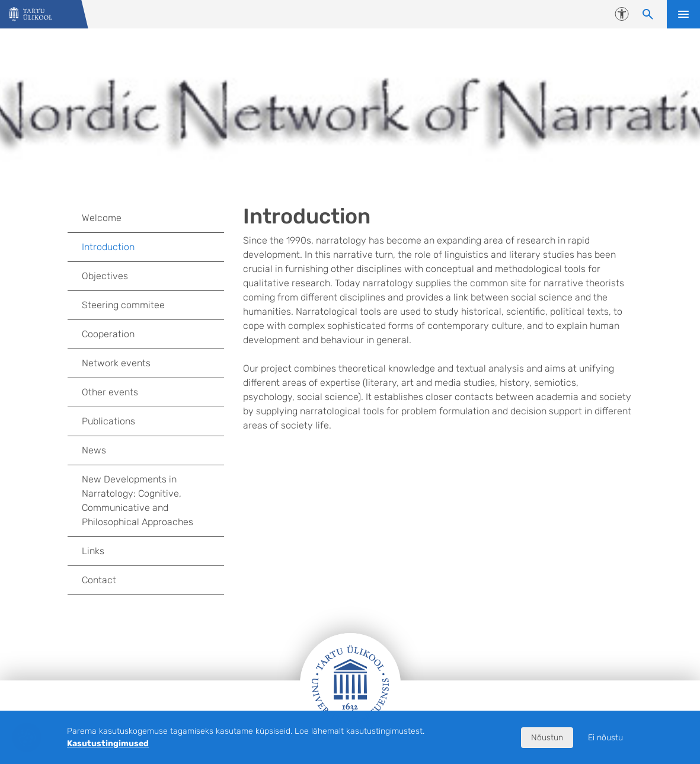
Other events (110, 392)
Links (93, 551)
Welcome (102, 218)
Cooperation (108, 334)
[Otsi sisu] (648, 14)
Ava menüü (683, 14)
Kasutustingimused (108, 744)
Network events (153, 363)
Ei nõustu (605, 738)
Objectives (105, 276)
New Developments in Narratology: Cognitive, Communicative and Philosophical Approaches (138, 501)
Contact (99, 580)
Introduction (108, 247)
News (94, 450)
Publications (108, 421)
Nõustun (547, 738)
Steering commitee (123, 305)
